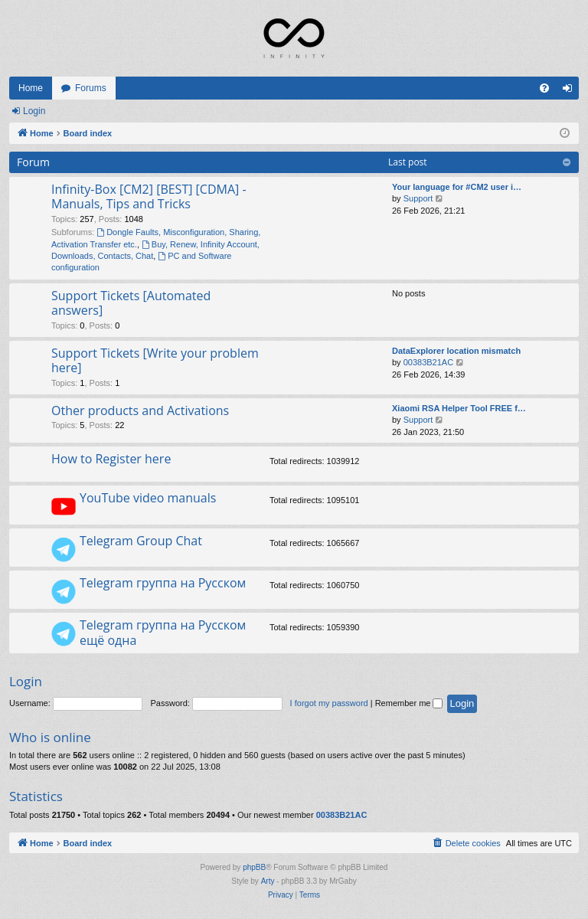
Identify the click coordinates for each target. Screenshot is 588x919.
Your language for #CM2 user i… (457, 187)
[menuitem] (544, 88)
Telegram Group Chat (141, 541)
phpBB (254, 867)
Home (31, 88)
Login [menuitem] (571, 91)
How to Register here (111, 459)
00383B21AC (428, 362)
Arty (268, 881)
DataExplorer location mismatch (456, 351)
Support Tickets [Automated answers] (131, 303)
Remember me (409, 703)
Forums (91, 88)
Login (34, 111)
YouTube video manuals (148, 498)
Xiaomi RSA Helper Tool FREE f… (459, 408)
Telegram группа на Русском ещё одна (163, 632)
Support (418, 198)
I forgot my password (329, 703)
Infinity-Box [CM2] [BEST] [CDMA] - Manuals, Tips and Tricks (149, 196)
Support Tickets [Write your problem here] (155, 360)
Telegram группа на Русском (163, 583)
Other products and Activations (140, 410)
